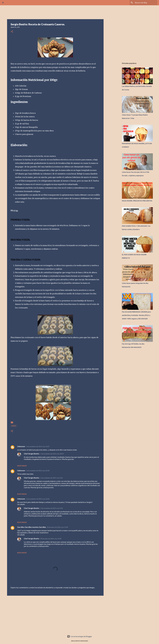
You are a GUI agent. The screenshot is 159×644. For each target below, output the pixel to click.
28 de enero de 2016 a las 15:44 (57, 527)
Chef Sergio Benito (32, 454)
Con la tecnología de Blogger (80, 636)
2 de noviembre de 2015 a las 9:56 (51, 478)
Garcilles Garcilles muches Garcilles (32, 527)
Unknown (21, 446)
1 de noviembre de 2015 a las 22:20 (38, 471)
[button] (12, 32)
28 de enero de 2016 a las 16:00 (51, 539)
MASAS (14, 426)
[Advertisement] (55, 614)
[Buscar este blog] (146, 3)
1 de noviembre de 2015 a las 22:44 (38, 499)
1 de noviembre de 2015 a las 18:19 (52, 454)
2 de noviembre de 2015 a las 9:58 (51, 508)
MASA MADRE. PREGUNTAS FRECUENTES (137, 201)
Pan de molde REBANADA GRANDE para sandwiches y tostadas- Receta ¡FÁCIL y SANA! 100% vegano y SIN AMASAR (136, 315)
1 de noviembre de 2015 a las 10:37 (38, 447)
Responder (22, 466)
